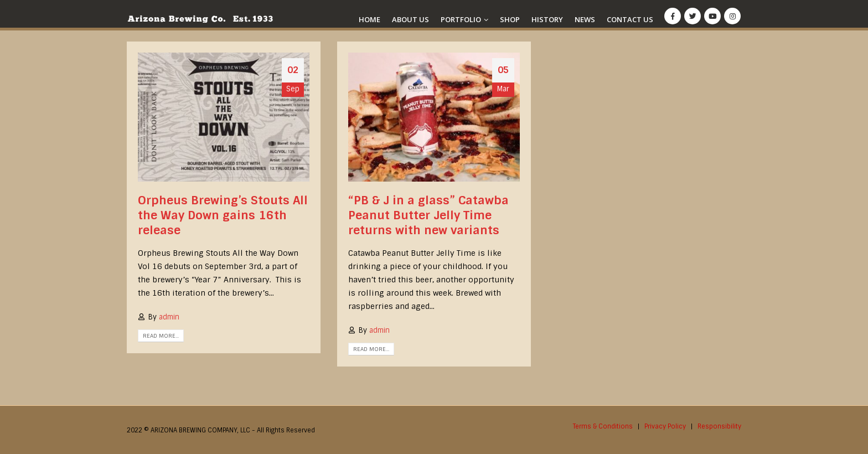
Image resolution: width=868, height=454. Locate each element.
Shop (510, 19)
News (585, 19)
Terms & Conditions (603, 426)
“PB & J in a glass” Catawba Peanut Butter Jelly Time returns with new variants (428, 215)
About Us (410, 19)
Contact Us (630, 19)
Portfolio (461, 19)
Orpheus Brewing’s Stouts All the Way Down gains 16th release (223, 215)
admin (169, 317)
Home (370, 19)
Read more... (161, 336)
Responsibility (719, 426)
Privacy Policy (665, 426)
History (547, 19)
